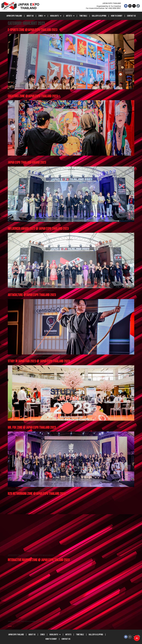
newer (11, 626)
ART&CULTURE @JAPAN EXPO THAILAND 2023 (32, 295)
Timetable (83, 16)
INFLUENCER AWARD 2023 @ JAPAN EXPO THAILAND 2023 (38, 229)
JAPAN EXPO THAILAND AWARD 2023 (27, 163)
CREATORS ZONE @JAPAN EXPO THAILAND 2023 (33, 96)
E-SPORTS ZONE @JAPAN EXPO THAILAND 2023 (33, 30)
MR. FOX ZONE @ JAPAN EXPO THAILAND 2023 (32, 428)
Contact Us (131, 16)
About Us (30, 16)
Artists (70, 16)
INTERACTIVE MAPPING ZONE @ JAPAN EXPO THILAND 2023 (39, 560)
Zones (42, 16)
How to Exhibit (117, 16)
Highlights (56, 16)
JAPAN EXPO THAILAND (14, 16)
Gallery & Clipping (99, 16)
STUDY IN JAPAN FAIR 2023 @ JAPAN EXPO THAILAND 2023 (39, 361)
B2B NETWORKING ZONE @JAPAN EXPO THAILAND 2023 (37, 494)
